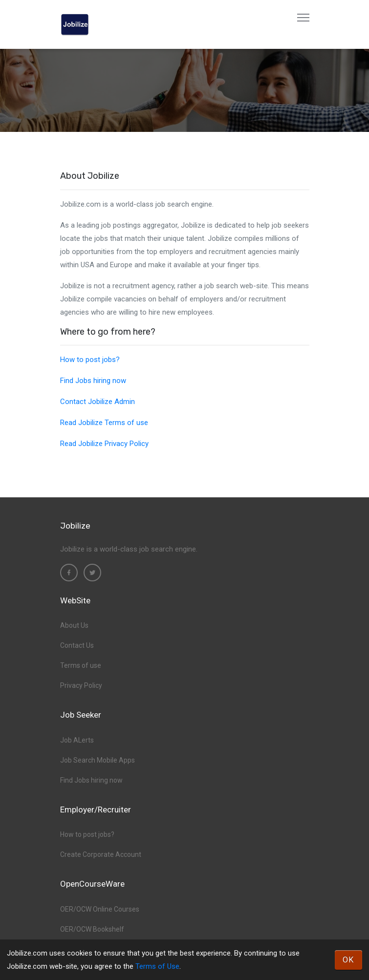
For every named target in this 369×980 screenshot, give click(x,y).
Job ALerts (77, 740)
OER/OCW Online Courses (100, 909)
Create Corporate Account (101, 854)
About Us (74, 625)
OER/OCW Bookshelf (92, 929)
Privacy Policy (81, 685)
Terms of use (81, 665)
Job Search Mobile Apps (98, 760)
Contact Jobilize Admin (98, 402)
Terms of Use (157, 966)
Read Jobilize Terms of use (104, 423)
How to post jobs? (90, 360)
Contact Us (77, 645)
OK (348, 960)
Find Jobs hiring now (93, 381)
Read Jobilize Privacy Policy (104, 444)
